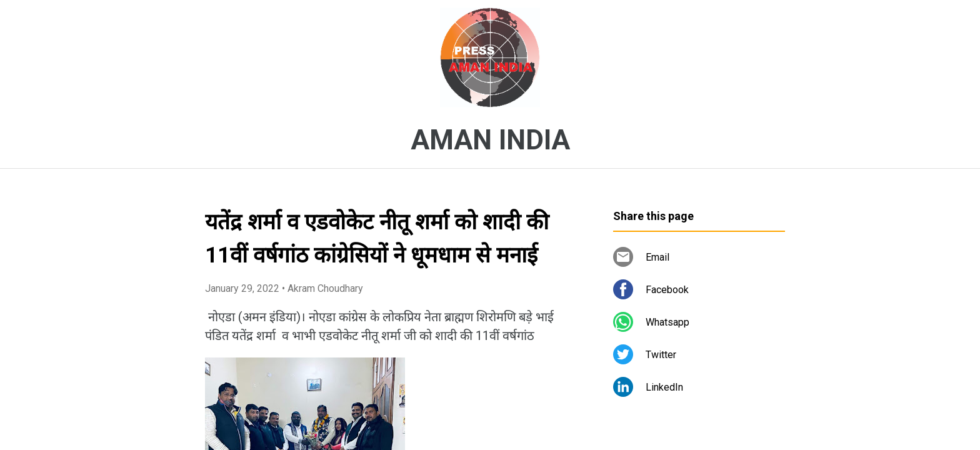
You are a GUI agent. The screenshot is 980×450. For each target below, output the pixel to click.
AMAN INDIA (490, 140)
